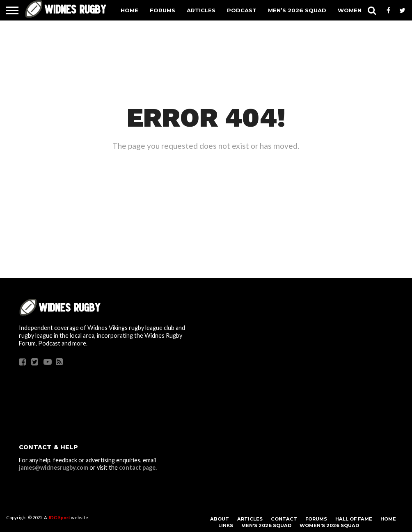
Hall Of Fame (354, 519)
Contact (284, 519)
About (220, 519)
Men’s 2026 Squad (297, 10)
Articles (201, 10)
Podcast (242, 10)
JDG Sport (59, 517)
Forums (163, 10)
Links (226, 525)
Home (129, 10)
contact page (137, 467)
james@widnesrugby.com (54, 467)
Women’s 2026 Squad (329, 525)
